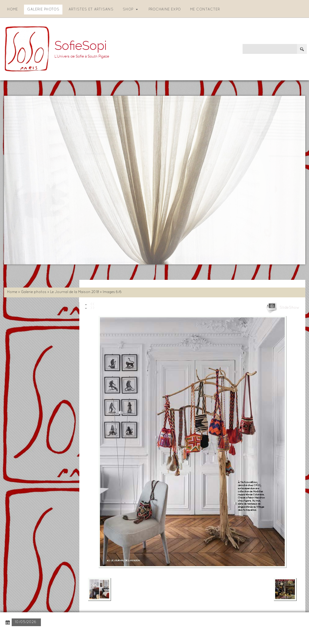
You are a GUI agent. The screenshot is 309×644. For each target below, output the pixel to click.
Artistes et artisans (91, 10)
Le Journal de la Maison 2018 (75, 292)
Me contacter (205, 10)
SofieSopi (81, 46)
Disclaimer (88, 635)
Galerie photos (43, 10)
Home (12, 10)
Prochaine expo (165, 10)
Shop (130, 10)
